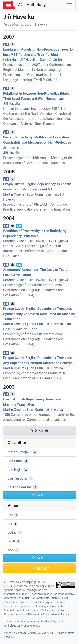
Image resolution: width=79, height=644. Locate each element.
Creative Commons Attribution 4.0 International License (37, 614)
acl (10, 524)
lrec (10, 515)
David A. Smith (51, 60)
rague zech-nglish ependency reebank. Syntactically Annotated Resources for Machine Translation (39, 314)
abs (19, 226)
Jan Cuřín (36, 194)
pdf (6, 44)
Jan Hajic (15, 470)
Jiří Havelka (29, 60)
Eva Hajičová (59, 241)
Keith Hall (10, 60)
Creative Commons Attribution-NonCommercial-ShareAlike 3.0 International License (39, 598)
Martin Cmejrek (19, 452)
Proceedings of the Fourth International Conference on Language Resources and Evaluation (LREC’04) (33, 290)
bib (13, 44)
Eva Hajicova (17, 478)
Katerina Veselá (19, 487)
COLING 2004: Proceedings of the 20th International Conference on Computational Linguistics (35, 251)
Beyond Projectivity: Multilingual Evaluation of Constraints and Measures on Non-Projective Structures (38, 143)
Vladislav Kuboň (25, 329)
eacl (11, 550)
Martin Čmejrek (15, 194)
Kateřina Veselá (15, 241)
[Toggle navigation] (70, 5)
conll (11, 541)
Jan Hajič (53, 194)
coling (12, 533)
